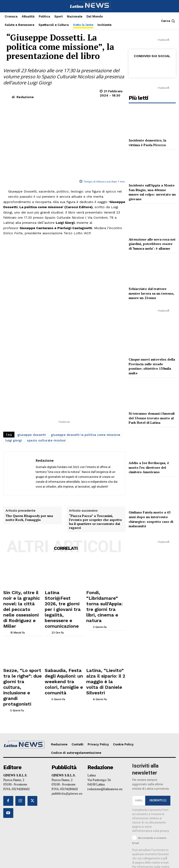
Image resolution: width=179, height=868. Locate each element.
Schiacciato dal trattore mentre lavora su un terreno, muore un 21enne (151, 293)
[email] (139, 751)
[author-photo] (6, 608)
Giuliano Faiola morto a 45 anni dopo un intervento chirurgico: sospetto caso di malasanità (151, 519)
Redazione (25, 97)
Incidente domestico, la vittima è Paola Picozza (147, 143)
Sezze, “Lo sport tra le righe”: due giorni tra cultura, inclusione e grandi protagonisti (21, 650)
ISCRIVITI (158, 751)
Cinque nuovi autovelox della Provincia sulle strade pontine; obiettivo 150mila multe (152, 366)
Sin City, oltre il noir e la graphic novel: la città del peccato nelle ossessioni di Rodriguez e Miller (23, 597)
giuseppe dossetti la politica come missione (86, 435)
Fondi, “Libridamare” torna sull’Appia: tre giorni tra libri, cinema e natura (105, 597)
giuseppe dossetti (32, 435)
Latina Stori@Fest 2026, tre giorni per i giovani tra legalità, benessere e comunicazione (63, 597)
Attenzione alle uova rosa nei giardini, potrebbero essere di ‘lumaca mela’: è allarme (152, 244)
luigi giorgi (14, 440)
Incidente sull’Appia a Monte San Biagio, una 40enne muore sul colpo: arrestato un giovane (152, 192)
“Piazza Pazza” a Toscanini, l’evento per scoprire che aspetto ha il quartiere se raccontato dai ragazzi (95, 522)
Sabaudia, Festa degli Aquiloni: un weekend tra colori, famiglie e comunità (64, 650)
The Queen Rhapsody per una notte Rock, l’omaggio (29, 518)
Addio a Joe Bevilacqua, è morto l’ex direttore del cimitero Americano (149, 467)
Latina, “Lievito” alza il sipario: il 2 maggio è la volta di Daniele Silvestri (105, 648)
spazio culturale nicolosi (46, 440)
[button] (168, 21)
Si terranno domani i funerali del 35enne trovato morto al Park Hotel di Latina (152, 418)
